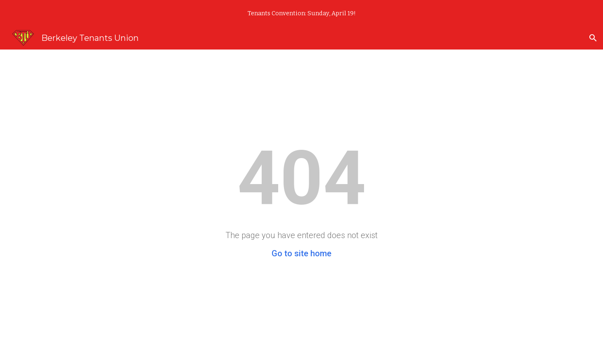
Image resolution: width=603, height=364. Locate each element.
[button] (593, 38)
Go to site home (301, 253)
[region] (301, 13)
